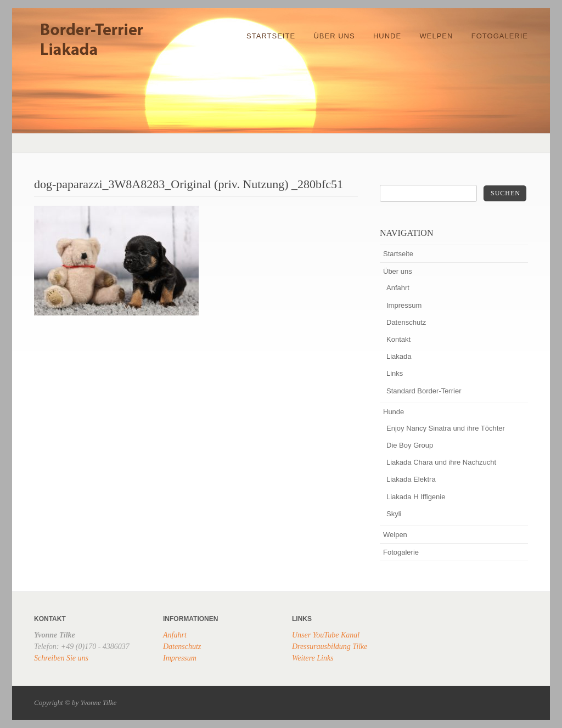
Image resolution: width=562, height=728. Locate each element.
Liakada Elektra (411, 479)
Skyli (394, 514)
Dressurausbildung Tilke (330, 647)
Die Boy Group (410, 445)
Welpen (437, 36)
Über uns (334, 36)
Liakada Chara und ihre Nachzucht (441, 462)
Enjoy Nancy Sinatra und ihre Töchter (446, 428)
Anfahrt (398, 288)
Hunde (387, 36)
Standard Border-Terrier (424, 391)
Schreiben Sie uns (61, 658)
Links (395, 373)
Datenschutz (406, 322)
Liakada (399, 356)
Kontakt (398, 339)
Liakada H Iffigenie (416, 497)
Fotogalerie (500, 36)
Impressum (404, 305)
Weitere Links (313, 658)
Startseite (271, 36)
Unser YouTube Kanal (326, 635)
